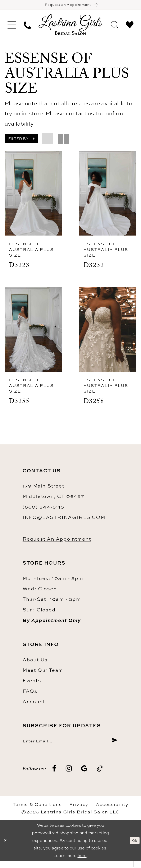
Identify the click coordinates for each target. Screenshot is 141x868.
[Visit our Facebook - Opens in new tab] (54, 776)
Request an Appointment (57, 543)
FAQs (30, 695)
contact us (80, 116)
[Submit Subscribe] (114, 747)
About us (35, 664)
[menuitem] (12, 27)
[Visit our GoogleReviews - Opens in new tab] (84, 776)
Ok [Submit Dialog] (133, 848)
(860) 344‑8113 (44, 511)
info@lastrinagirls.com (64, 522)
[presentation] (33, 196)
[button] (12, 27)
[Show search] (115, 27)
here (82, 863)
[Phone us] (27, 27)
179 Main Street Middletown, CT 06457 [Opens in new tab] (53, 495)
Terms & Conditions (37, 811)
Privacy (79, 811)
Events (32, 685)
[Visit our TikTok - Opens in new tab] (100, 776)
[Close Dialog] (6, 848)
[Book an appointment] (70, 6)
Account (34, 706)
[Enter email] (70, 747)
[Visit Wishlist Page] (130, 27)
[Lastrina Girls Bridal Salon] (70, 27)
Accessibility (112, 811)
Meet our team (43, 674)
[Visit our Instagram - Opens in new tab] (69, 776)
